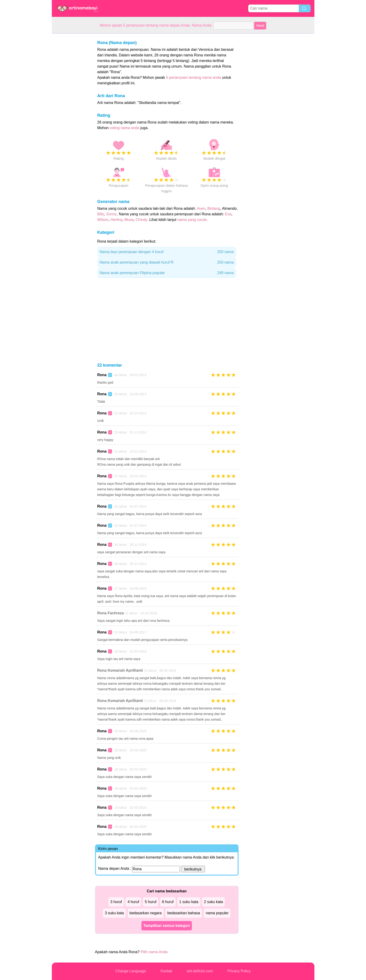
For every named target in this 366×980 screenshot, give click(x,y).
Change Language (131, 971)
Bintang (214, 208)
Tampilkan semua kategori (167, 926)
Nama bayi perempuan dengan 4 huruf (167, 252)
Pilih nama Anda (154, 952)
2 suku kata (214, 902)
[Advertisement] (70, 103)
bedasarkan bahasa (184, 913)
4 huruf (133, 902)
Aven (201, 208)
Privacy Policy (239, 971)
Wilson (103, 220)
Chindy (141, 220)
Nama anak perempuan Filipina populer (167, 273)
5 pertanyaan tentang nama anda (194, 77)
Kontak (166, 971)
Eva (228, 214)
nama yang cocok (192, 220)
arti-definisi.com (200, 971)
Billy (101, 214)
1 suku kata (189, 902)
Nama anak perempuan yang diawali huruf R (167, 262)
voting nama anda (125, 128)
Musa (129, 220)
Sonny (111, 214)
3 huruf (116, 902)
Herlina (116, 220)
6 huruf (168, 902)
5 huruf (151, 902)
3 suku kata (114, 913)
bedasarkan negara (146, 913)
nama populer (217, 913)
